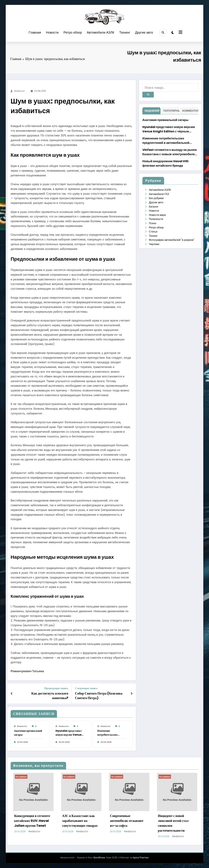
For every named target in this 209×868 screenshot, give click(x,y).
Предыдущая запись (56, 688)
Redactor (20, 91)
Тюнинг (125, 32)
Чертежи (154, 244)
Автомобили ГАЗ (159, 194)
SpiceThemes (141, 858)
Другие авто (144, 32)
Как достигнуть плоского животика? (50, 696)
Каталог (154, 207)
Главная (35, 32)
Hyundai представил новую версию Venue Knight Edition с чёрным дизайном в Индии (68, 733)
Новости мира (157, 215)
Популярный (171, 111)
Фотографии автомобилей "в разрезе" (172, 240)
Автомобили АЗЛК (101, 32)
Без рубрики (156, 198)
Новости (52, 32)
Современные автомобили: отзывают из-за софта (136, 821)
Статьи (153, 232)
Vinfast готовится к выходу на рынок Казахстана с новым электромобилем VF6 (170, 152)
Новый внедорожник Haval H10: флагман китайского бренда (166, 163)
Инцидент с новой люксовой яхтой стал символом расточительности (183, 823)
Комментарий (190, 111)
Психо (153, 223)
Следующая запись (86, 688)
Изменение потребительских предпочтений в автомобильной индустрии (107, 733)
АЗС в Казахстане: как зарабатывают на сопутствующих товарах (89, 821)
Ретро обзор (73, 32)
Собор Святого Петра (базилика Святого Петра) (99, 696)
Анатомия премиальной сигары (28, 733)
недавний (152, 111)
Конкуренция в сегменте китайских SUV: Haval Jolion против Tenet (42, 821)
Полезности (156, 219)
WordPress (99, 858)
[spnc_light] (173, 33)
